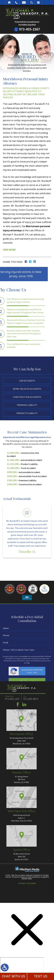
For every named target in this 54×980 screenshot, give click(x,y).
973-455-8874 (8, 699)
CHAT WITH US (13, 976)
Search (31, 2)
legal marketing (33, 877)
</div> (22, 968)
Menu (38, 2)
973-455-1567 (30, 29)
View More (9, 250)
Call (16, 2)
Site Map (22, 883)
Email (24, 2)
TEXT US (41, 976)
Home (9, 2)
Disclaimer (31, 883)
